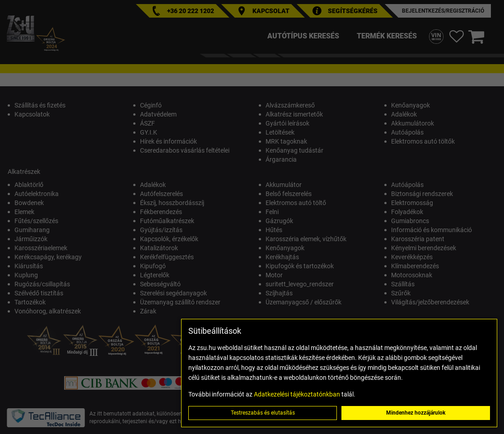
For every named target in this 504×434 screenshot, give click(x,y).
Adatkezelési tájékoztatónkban (297, 394)
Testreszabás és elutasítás (263, 413)
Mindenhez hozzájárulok (416, 413)
